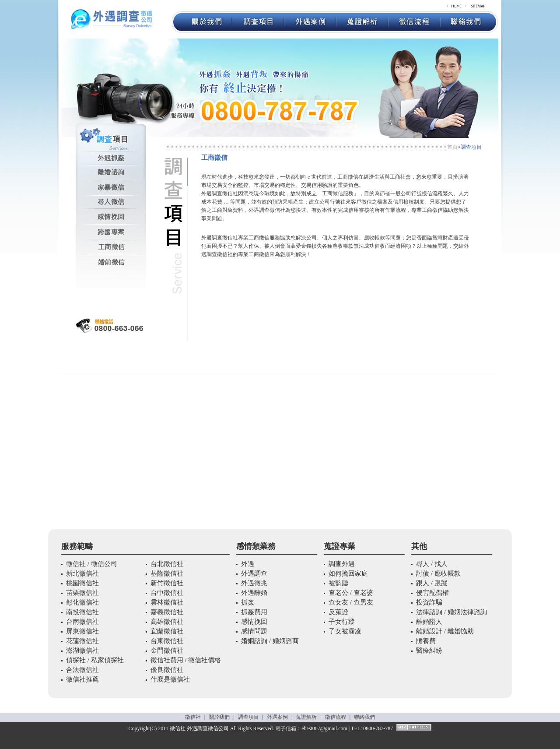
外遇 (192, 728)
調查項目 (248, 717)
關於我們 (219, 717)
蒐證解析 (306, 717)
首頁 (452, 147)
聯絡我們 (364, 717)
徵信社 (193, 717)
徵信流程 (336, 717)
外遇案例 (277, 717)
